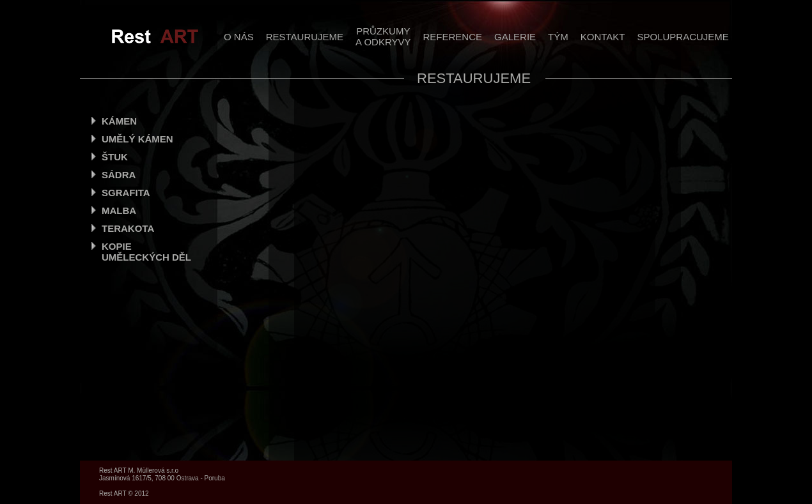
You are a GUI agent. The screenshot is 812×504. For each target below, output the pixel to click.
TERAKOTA (128, 228)
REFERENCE (453, 37)
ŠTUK (115, 157)
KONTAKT (603, 37)
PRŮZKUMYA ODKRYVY (383, 36)
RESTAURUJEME (305, 37)
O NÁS (239, 37)
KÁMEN (119, 121)
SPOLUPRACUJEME (683, 37)
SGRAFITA (126, 193)
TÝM (558, 37)
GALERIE (515, 37)
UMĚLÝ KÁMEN (137, 139)
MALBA (119, 210)
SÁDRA (119, 175)
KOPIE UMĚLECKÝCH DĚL (146, 252)
